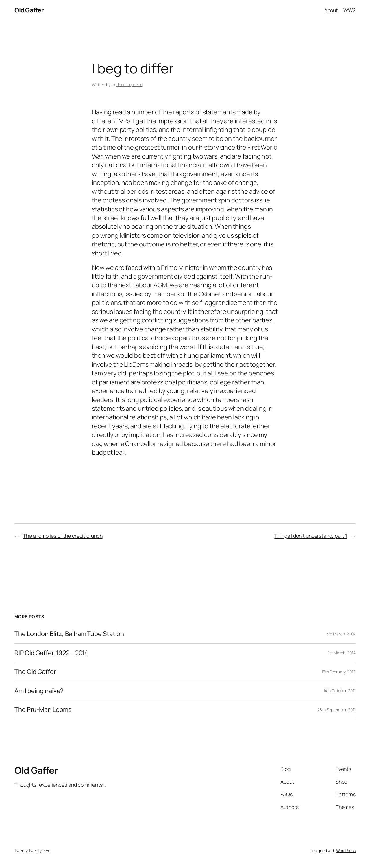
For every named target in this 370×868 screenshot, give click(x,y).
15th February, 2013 (338, 672)
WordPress (346, 851)
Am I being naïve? (39, 691)
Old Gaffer (29, 10)
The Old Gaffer (35, 672)
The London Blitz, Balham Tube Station (69, 634)
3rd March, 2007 (341, 634)
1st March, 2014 (342, 653)
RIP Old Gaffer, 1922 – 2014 (51, 653)
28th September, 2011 (336, 710)
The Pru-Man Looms (43, 709)
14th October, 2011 (340, 691)
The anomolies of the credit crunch (63, 536)
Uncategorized (129, 85)
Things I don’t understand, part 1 (311, 536)
